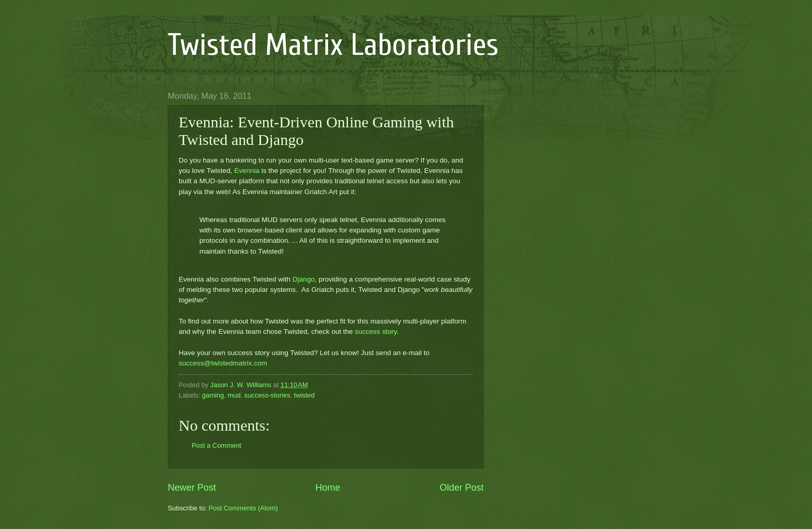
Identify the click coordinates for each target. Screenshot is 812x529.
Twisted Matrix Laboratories (333, 45)
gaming (213, 395)
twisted (304, 395)
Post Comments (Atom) (243, 508)
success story (376, 332)
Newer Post (192, 488)
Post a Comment (216, 445)
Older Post (462, 488)
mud (234, 395)
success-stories (267, 395)
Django (304, 279)
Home (328, 488)
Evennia (247, 171)
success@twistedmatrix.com (223, 363)
